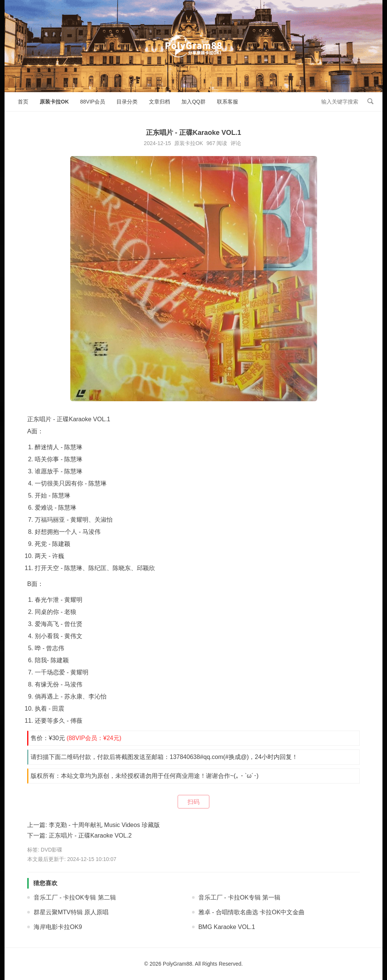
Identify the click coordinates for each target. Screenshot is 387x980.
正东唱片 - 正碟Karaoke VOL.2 (90, 835)
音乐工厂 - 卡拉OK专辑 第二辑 (75, 897)
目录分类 (127, 102)
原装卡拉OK (54, 102)
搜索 (370, 101)
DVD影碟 (52, 850)
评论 (236, 143)
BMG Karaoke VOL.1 (227, 927)
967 (211, 143)
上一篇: (38, 825)
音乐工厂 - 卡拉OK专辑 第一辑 (240, 897)
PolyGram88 (178, 964)
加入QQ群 (193, 102)
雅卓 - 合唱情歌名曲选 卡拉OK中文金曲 (252, 912)
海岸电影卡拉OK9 (58, 927)
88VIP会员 (93, 102)
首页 (23, 102)
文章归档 (159, 102)
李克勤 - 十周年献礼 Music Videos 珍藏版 (104, 825)
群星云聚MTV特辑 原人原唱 (71, 912)
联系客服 (228, 102)
